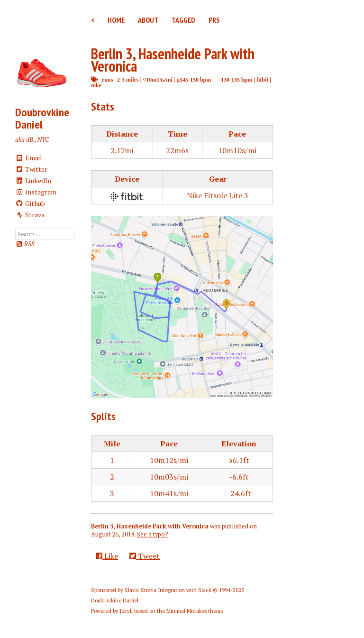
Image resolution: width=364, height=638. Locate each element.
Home (116, 20)
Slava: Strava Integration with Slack (168, 590)
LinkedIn (33, 180)
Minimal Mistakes (187, 611)
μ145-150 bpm (194, 79)
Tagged (183, 20)
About (148, 20)
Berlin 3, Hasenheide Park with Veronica (173, 60)
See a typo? (153, 534)
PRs (214, 20)
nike (96, 85)
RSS (25, 244)
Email (29, 158)
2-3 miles (128, 79)
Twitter (31, 169)
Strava (30, 215)
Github (30, 203)
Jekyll (126, 611)
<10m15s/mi (157, 79)
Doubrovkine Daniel (42, 118)
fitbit (262, 79)
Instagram (36, 192)
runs (107, 79)
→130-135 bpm (234, 79)
